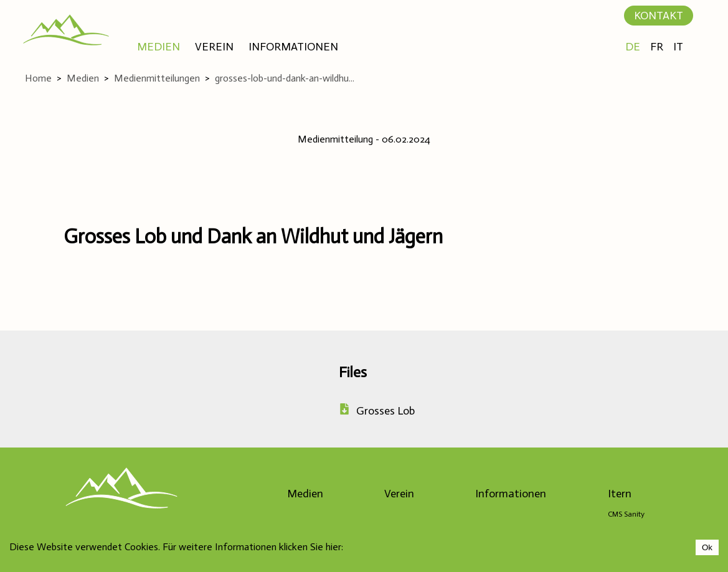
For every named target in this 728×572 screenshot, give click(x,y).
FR (657, 47)
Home (38, 78)
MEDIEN (158, 47)
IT (678, 47)
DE (633, 47)
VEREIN (214, 47)
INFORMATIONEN (293, 47)
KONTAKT (659, 16)
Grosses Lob (377, 411)
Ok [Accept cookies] (707, 547)
